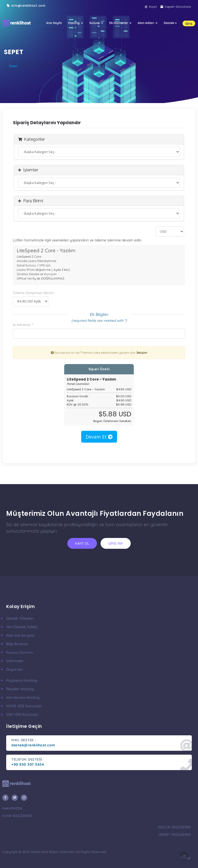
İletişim (142, 353)
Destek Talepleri (20, 618)
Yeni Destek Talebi (22, 627)
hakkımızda (12, 808)
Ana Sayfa (54, 10)
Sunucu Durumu (20, 652)
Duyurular (15, 669)
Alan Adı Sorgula (20, 635)
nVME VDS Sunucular (24, 706)
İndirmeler (15, 661)
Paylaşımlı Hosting (22, 680)
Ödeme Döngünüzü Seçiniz (33, 293)
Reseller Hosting (20, 689)
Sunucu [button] (96, 10)
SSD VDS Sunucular (22, 714)
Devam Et (99, 437)
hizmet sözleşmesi (175, 835)
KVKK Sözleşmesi (17, 816)
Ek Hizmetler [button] (120, 10)
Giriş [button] (189, 10)
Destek (170, 10)
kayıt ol (82, 543)
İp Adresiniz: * (23, 325)
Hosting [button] (76, 10)
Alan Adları (148, 10)
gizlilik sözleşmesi (174, 827)
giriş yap (116, 543)
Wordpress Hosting (23, 697)
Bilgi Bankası (17, 644)
